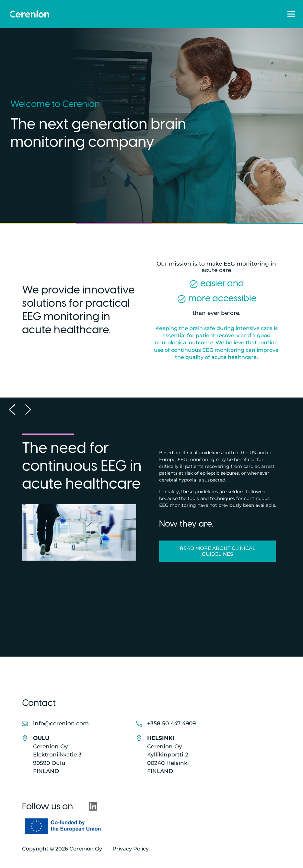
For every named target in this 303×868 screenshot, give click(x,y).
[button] (291, 14)
